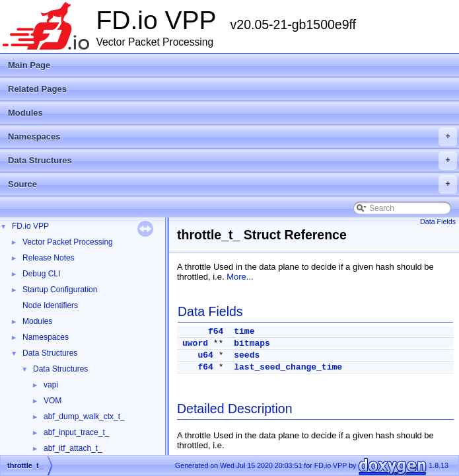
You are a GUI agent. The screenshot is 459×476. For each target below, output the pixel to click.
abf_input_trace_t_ (76, 432)
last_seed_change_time (288, 367)
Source (232, 184)
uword (195, 343)
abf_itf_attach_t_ (73, 448)
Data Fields (438, 221)
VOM (53, 401)
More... (240, 277)
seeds (247, 355)
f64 (216, 332)
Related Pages (37, 89)
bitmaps (252, 343)
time (244, 332)
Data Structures (232, 161)
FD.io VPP (30, 226)
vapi (51, 385)
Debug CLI (41, 274)
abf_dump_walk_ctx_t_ (84, 416)
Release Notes (49, 258)
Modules (25, 113)
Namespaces (232, 137)
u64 (205, 355)
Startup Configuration (60, 290)
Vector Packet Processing (68, 242)
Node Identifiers (50, 305)
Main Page (29, 65)
